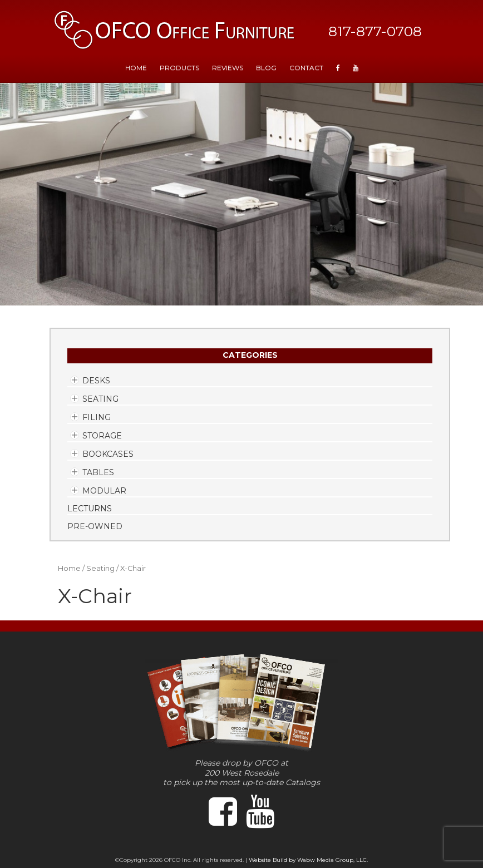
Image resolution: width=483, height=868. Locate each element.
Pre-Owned (95, 526)
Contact (306, 68)
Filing (97, 417)
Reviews (228, 68)
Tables (98, 472)
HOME (136, 68)
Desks (96, 381)
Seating (100, 399)
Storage (102, 436)
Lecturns (90, 509)
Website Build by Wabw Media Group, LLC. (308, 860)
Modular (104, 491)
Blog (266, 68)
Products (179, 68)
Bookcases (108, 454)
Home (69, 568)
